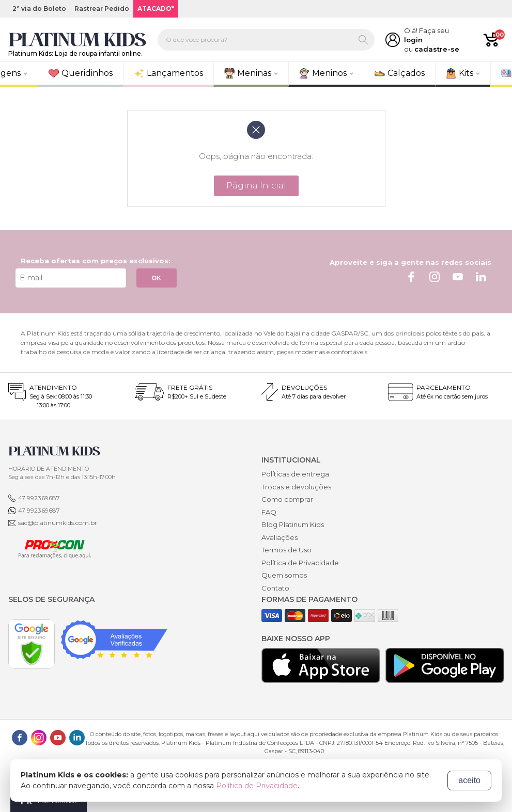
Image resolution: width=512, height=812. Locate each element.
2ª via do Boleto (39, 9)
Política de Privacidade (300, 563)
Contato (275, 588)
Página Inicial (256, 186)
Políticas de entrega (295, 474)
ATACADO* (156, 9)
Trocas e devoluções (296, 487)
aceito (469, 780)
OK (157, 278)
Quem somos (284, 575)
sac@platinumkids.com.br (58, 523)
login (413, 40)
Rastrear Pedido (102, 9)
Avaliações (280, 537)
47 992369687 (39, 498)
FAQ (269, 512)
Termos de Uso (286, 550)
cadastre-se (437, 49)
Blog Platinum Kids (293, 524)
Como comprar (287, 499)
